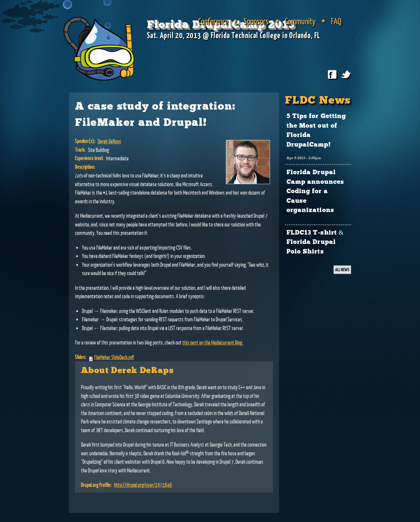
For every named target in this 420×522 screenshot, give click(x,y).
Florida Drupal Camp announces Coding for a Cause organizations (315, 191)
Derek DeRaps (109, 141)
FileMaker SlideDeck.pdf (114, 357)
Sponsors (256, 21)
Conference (213, 21)
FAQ (336, 21)
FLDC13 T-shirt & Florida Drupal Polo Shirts (315, 242)
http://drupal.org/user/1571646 (143, 485)
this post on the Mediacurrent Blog (212, 342)
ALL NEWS (342, 270)
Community (300, 21)
